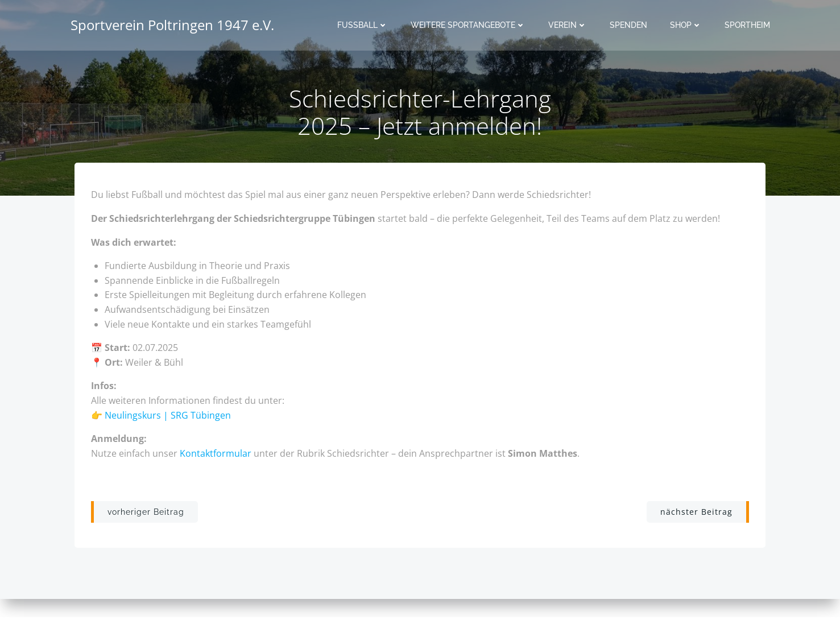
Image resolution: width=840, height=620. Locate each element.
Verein (568, 26)
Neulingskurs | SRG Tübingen (168, 416)
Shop (686, 26)
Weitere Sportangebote (469, 26)
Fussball (363, 26)
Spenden (629, 26)
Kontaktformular (216, 454)
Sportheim (748, 26)
